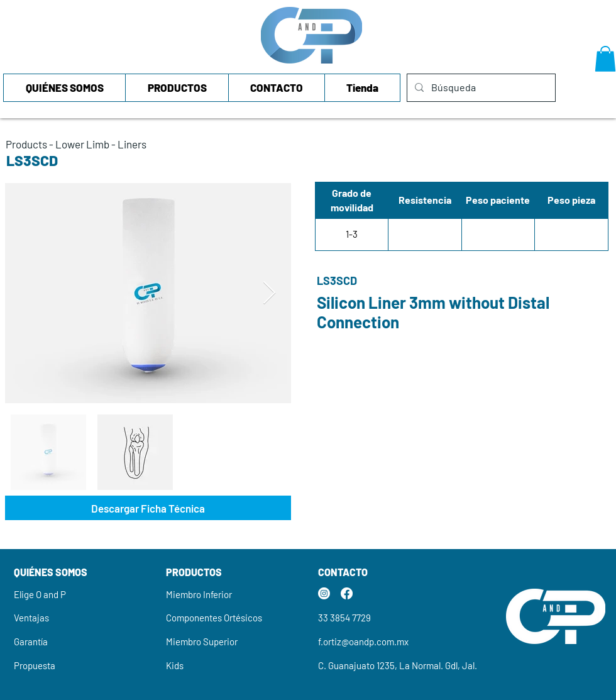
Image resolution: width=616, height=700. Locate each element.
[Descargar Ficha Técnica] (148, 508)
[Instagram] (324, 593)
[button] (605, 59)
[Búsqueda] (480, 88)
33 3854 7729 (344, 618)
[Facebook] (347, 593)
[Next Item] (269, 293)
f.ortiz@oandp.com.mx (363, 642)
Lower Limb (82, 144)
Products (26, 144)
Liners (132, 144)
